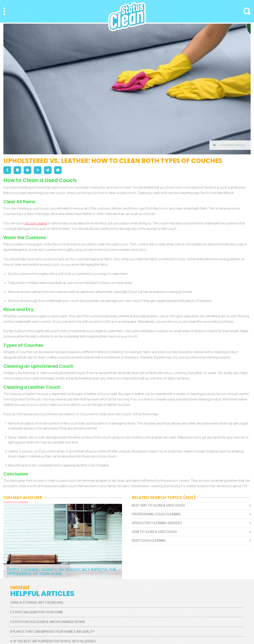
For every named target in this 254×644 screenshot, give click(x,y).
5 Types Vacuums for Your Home (37, 612)
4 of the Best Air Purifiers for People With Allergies (53, 641)
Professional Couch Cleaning (156, 514)
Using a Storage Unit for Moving (37, 603)
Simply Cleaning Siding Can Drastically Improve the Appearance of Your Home (61, 572)
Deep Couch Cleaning (149, 541)
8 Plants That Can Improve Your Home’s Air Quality (52, 632)
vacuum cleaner (36, 223)
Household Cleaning (232, 145)
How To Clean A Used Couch (154, 532)
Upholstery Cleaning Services (157, 523)
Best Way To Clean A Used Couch (159, 505)
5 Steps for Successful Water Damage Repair (48, 622)
